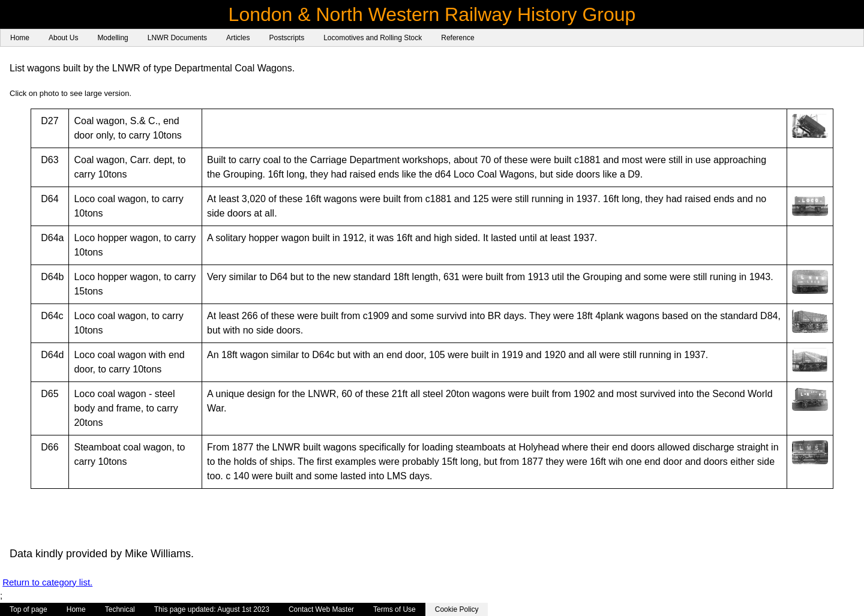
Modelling (112, 38)
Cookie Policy (457, 609)
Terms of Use (394, 609)
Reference (457, 38)
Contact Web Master (321, 609)
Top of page (28, 609)
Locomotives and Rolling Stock (373, 38)
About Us (63, 38)
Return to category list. (47, 582)
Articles (238, 38)
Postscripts (286, 38)
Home (20, 38)
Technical (120, 609)
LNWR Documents (177, 38)
